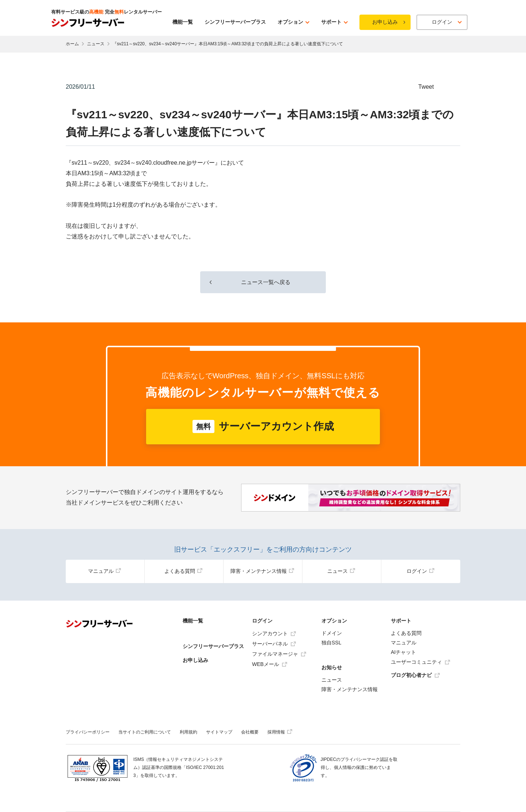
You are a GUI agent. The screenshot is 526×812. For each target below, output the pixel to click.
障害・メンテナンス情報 (262, 571)
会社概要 (250, 732)
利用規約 (188, 732)
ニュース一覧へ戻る (263, 282)
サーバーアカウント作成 (263, 426)
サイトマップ (219, 732)
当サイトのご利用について (145, 732)
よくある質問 (183, 571)
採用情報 (280, 732)
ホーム (72, 44)
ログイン (420, 571)
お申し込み (385, 22)
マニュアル (104, 571)
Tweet (426, 87)
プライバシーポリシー (88, 732)
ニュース (96, 44)
